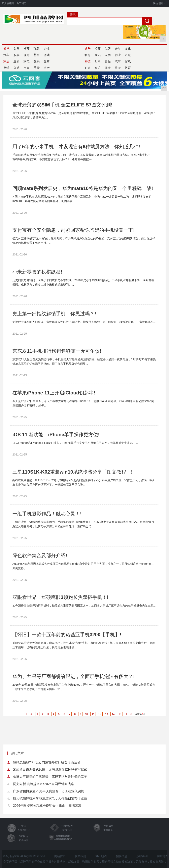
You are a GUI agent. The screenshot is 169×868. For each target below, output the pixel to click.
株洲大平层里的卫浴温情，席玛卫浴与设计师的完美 (50, 777)
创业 (118, 55)
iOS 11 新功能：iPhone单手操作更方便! (56, 435)
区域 (128, 55)
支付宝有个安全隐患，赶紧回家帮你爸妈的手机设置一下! (74, 230)
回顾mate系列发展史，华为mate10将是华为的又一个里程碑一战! (83, 188)
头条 (16, 49)
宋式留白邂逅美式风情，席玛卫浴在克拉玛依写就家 (50, 769)
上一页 (29, 714)
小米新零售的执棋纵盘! (37, 272)
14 (113, 714)
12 (100, 714)
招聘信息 (122, 856)
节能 (37, 68)
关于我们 (21, 3)
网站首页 (60, 856)
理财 (27, 55)
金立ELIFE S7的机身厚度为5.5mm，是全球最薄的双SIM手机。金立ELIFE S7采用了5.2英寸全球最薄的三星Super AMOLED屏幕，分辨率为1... (83, 115)
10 (86, 714)
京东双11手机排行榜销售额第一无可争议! (57, 351)
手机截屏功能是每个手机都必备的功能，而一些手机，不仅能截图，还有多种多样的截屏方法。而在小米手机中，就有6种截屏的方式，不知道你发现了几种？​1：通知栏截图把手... (83, 157)
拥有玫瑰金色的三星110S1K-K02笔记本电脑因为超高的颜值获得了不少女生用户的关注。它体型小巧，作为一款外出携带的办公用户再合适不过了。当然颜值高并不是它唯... (84, 482)
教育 (128, 68)
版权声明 (142, 856)
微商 (47, 61)
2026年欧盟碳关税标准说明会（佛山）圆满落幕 (47, 806)
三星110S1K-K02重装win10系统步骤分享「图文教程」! (73, 472)
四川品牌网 (8, 3)
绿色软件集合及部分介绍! (40, 555)
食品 (108, 61)
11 (93, 714)
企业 (47, 49)
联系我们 (80, 856)
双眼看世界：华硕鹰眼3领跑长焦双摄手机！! (60, 597)
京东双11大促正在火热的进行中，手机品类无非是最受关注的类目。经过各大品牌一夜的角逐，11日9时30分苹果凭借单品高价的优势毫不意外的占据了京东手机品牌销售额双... (84, 361)
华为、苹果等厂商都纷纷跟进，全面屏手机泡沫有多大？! (74, 676)
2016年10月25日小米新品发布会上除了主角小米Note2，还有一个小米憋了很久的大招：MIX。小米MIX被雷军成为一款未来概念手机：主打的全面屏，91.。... (84, 687)
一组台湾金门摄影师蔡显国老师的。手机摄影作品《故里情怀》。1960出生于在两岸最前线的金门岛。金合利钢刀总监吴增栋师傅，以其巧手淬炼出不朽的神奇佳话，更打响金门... (83, 524)
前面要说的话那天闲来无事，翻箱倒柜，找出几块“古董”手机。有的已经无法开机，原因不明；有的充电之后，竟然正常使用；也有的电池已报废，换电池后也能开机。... (84, 645)
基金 (37, 55)
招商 (98, 49)
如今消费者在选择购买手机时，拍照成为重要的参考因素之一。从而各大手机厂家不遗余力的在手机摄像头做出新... (84, 606)
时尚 (98, 61)
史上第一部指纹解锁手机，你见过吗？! (54, 314)
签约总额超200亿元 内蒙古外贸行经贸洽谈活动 (47, 762)
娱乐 (98, 68)
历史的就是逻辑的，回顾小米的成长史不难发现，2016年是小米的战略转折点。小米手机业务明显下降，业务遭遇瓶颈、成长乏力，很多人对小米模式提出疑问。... (83, 282)
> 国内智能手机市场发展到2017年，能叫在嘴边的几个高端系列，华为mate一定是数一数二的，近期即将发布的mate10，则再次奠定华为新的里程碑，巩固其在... (82, 199)
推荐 (27, 49)
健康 (108, 68)
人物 (108, 55)
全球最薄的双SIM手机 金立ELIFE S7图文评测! (62, 105)
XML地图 (101, 856)
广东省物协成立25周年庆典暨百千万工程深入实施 (49, 791)
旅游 (118, 68)
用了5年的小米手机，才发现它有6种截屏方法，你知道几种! (76, 147)
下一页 (129, 714)
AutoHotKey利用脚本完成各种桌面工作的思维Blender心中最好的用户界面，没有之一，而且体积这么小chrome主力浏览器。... (83, 566)
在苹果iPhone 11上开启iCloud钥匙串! (54, 393)
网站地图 (158, 3)
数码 (37, 61)
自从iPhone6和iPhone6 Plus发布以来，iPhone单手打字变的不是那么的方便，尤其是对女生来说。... (75, 443)
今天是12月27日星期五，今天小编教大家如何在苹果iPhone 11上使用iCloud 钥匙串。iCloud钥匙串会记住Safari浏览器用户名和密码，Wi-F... (83, 403)
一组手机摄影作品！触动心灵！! (47, 514)
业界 (16, 61)
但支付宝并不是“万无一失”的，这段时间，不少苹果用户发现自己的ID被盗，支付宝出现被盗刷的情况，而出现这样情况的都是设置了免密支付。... (84, 241)
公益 (16, 68)
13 (107, 714)
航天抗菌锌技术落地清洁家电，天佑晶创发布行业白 (50, 798)
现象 (37, 49)
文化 (128, 49)
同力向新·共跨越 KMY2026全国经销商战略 (44, 784)
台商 (27, 68)
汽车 (118, 61)
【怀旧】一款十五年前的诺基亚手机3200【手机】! (67, 635)
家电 (27, 61)
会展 (118, 49)
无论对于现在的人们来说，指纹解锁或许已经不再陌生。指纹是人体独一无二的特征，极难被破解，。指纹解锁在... (84, 322)
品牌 (108, 49)
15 (120, 714)
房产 (47, 68)
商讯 (98, 55)
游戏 (47, 55)
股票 (16, 55)
